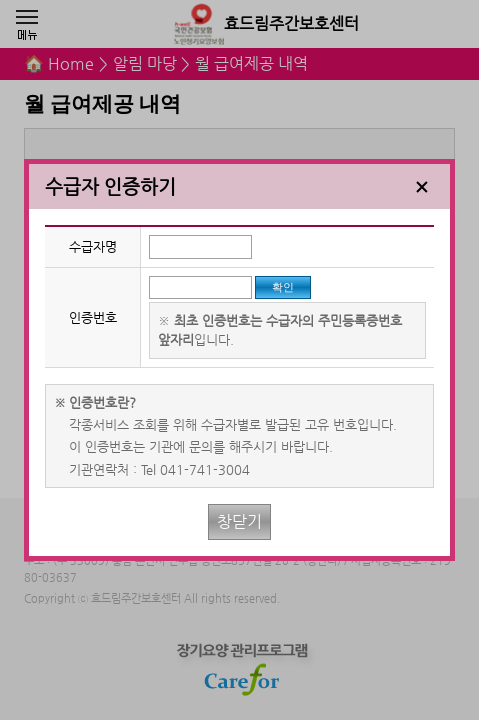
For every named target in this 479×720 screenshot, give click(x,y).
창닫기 (239, 521)
